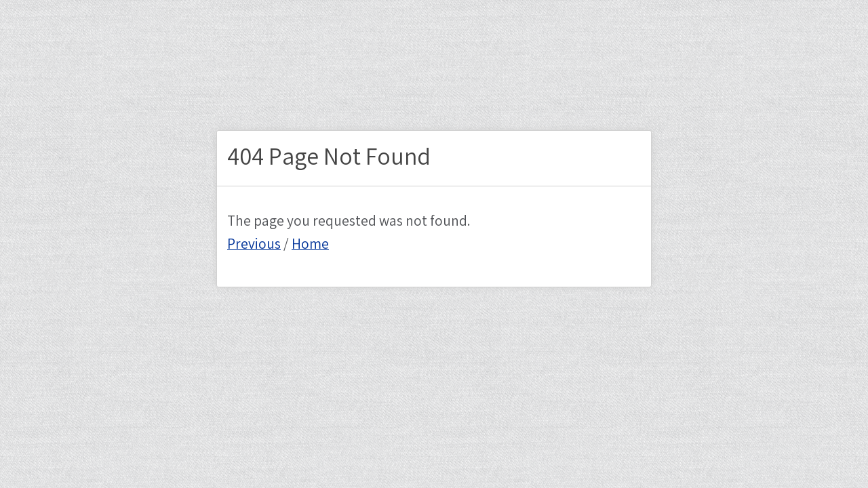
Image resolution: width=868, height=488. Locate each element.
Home (310, 245)
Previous (254, 245)
